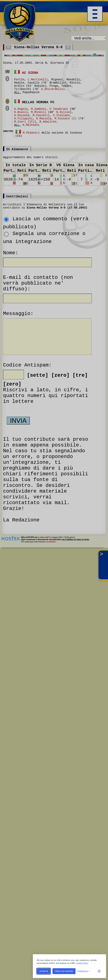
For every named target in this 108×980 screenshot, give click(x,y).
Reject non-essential (64, 971)
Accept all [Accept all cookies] (44, 971)
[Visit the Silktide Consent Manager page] (99, 971)
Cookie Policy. (82, 963)
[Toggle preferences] (84, 971)
